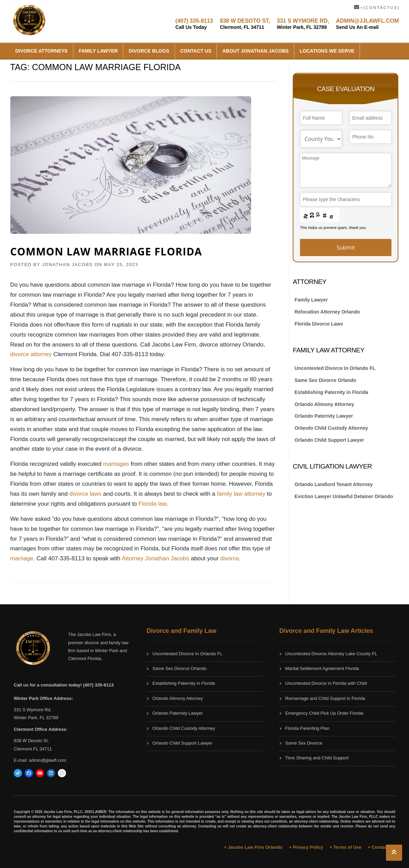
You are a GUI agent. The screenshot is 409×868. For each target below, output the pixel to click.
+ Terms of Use (346, 847)
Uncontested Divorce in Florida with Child (326, 683)
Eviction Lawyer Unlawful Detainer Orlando (344, 496)
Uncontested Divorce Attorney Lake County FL (331, 654)
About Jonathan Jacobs (255, 51)
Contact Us (196, 51)
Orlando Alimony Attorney (324, 404)
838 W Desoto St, (31, 741)
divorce (230, 558)
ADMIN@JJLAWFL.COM (368, 24)
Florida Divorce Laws (319, 324)
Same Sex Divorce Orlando (325, 380)
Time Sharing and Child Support (317, 758)
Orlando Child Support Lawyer (329, 440)
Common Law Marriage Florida (106, 251)
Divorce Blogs (149, 51)
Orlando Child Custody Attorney (331, 428)
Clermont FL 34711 (33, 749)
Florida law (153, 504)
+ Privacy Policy (306, 847)
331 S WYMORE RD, (303, 24)
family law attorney (241, 494)
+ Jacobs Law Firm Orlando (253, 847)
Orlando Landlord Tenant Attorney (333, 484)
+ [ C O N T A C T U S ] (376, 8)
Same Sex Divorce (304, 743)
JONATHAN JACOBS (67, 265)
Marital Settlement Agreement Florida (322, 668)
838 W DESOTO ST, (245, 24)
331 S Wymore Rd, (33, 710)
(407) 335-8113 (194, 24)
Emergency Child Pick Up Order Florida (324, 713)
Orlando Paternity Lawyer (324, 416)
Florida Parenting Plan (307, 728)
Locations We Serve (327, 51)
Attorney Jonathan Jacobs (156, 558)
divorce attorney (31, 354)
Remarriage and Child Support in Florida (325, 698)
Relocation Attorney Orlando (327, 312)
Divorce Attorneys (42, 51)
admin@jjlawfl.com (48, 760)
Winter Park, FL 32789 (36, 718)
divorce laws (86, 494)
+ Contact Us (381, 847)
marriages (117, 464)
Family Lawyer (98, 51)
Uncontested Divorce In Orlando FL (335, 368)
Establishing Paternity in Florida (331, 392)
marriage (22, 558)
